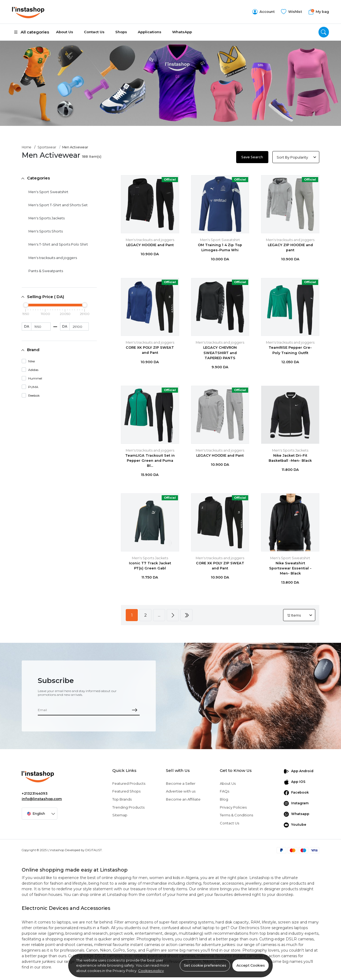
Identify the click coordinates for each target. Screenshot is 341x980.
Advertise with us (181, 791)
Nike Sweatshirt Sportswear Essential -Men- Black (290, 568)
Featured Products (129, 783)
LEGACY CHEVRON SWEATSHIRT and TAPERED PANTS (220, 353)
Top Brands (122, 799)
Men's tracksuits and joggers (53, 258)
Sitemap (120, 815)
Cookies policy (151, 971)
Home (27, 147)
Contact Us (94, 32)
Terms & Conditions (236, 815)
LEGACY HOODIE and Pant (150, 245)
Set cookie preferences (205, 965)
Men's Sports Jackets (47, 218)
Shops (121, 32)
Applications (150, 32)
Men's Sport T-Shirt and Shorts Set (58, 205)
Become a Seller (181, 783)
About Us (65, 32)
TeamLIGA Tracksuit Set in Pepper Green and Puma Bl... (150, 461)
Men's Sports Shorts (46, 231)
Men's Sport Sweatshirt (48, 192)
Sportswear (47, 147)
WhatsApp (182, 32)
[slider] (26, 305)
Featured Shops (126, 791)
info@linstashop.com (42, 799)
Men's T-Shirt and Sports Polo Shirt (58, 244)
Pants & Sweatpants (46, 271)
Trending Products (128, 807)
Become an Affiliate (183, 799)
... (159, 615)
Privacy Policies (233, 807)
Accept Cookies (251, 965)
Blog (224, 799)
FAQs (225, 791)
